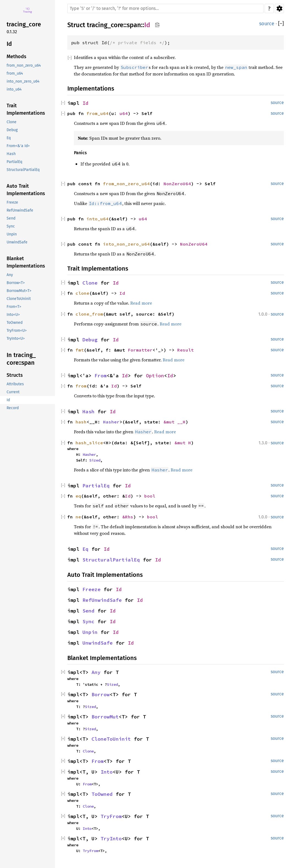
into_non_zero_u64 (126, 244)
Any (96, 672)
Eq (85, 549)
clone (82, 293)
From (101, 376)
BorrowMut (105, 717)
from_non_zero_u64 (126, 184)
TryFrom (111, 816)
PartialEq (96, 486)
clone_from (89, 314)
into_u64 (98, 219)
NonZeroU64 (177, 184)
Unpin (90, 632)
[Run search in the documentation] (165, 9)
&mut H (183, 443)
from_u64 (98, 113)
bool (150, 496)
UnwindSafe (98, 643)
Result (185, 350)
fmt (80, 350)
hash (81, 422)
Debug (90, 340)
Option (155, 376)
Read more (141, 303)
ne (78, 517)
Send (88, 611)
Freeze (92, 589)
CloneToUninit (111, 739)
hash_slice (89, 443)
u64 (124, 113)
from (81, 386)
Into (107, 772)
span (134, 25)
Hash (88, 411)
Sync (88, 621)
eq (78, 496)
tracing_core (105, 25)
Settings (279, 9)
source (267, 24)
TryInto (111, 838)
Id (147, 25)
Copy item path (157, 25)
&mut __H (175, 422)
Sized (95, 460)
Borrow (101, 694)
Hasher (111, 422)
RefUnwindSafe (102, 600)
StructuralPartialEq (111, 560)
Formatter (140, 350)
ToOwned (102, 794)
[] (281, 24)
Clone (90, 283)
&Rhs (128, 517)
